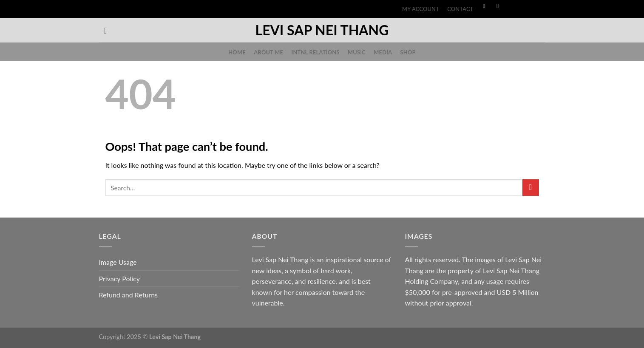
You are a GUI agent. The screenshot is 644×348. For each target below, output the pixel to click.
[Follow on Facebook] (484, 7)
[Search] (108, 31)
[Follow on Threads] (525, 7)
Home (237, 52)
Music (357, 52)
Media (383, 52)
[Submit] (531, 188)
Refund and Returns (129, 295)
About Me (268, 52)
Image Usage (118, 262)
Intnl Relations (315, 52)
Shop (408, 52)
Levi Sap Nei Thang (322, 30)
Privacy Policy (120, 279)
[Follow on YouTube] (538, 7)
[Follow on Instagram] (498, 7)
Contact (460, 9)
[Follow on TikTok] (511, 7)
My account (421, 9)
